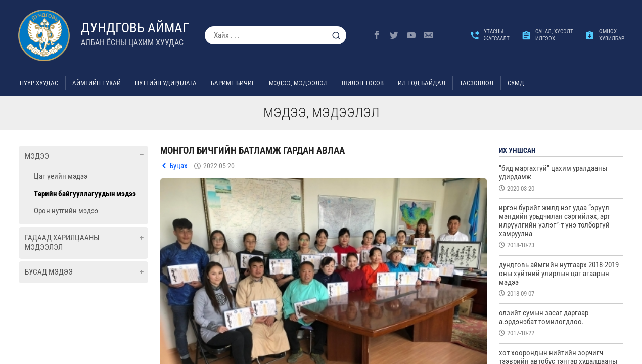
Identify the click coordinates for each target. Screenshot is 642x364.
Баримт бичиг (233, 83)
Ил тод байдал (422, 83)
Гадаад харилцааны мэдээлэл (62, 243)
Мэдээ (37, 156)
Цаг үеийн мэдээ (61, 176)
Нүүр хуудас (39, 83)
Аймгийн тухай (97, 83)
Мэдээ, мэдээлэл (298, 83)
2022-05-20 (219, 166)
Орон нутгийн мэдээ (66, 211)
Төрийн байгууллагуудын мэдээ (85, 194)
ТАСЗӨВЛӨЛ (476, 83)
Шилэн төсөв (363, 83)
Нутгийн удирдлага (166, 83)
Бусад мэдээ (49, 272)
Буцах (178, 166)
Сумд (516, 83)
